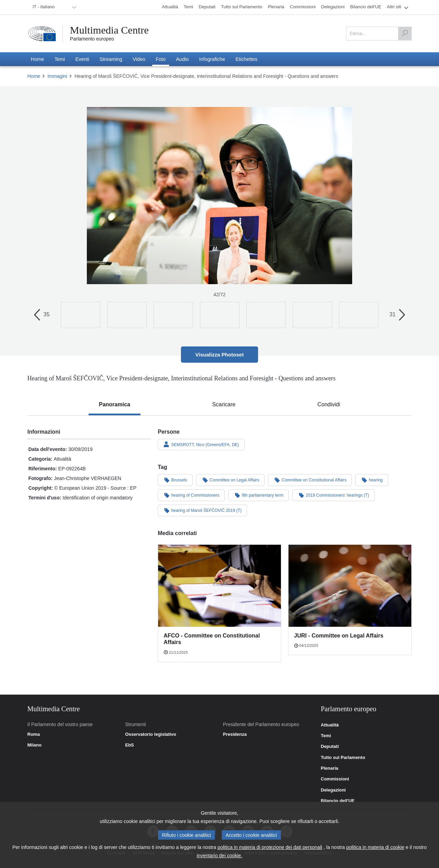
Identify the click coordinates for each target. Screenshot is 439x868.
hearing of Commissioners (191, 495)
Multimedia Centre (109, 30)
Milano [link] (34, 745)
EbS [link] (130, 745)
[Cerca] (405, 34)
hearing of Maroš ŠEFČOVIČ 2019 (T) (202, 510)
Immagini (57, 76)
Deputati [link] (330, 747)
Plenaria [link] (330, 768)
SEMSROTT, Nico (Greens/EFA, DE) (201, 444)
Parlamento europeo (92, 39)
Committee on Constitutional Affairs (310, 480)
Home (34, 76)
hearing (372, 480)
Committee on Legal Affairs (231, 480)
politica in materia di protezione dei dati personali (270, 847)
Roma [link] (34, 734)
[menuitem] (53, 7)
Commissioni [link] (335, 779)
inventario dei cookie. (220, 856)
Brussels (175, 480)
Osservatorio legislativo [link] (151, 734)
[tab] (115, 405)
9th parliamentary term (259, 495)
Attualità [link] (330, 725)
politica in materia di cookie (375, 847)
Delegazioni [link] (333, 790)
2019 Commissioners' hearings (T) (333, 495)
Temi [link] (326, 736)
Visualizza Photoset (220, 355)
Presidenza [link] (235, 734)
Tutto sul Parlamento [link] (343, 758)
